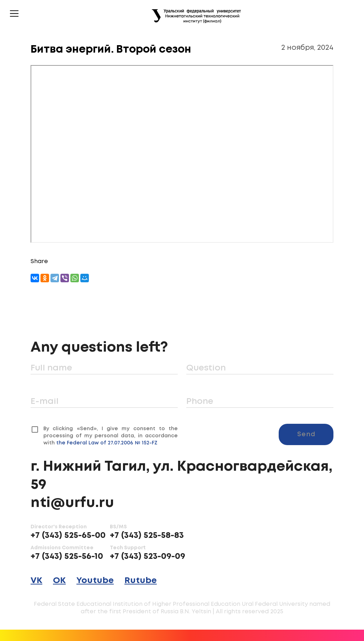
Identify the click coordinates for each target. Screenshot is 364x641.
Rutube (141, 581)
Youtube (95, 581)
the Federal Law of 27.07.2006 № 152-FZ (107, 443)
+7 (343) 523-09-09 (148, 557)
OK (59, 581)
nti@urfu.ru (72, 503)
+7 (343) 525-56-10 (67, 557)
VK (36, 581)
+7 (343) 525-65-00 (68, 536)
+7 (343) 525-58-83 (147, 536)
